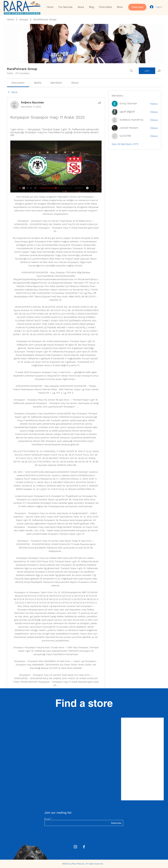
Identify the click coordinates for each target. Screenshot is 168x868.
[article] (56, 410)
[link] (18, 83)
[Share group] (159, 71)
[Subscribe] (113, 823)
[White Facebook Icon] (84, 847)
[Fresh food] (137, 7)
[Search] (131, 71)
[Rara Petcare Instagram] (75, 847)
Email (47, 819)
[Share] (100, 103)
